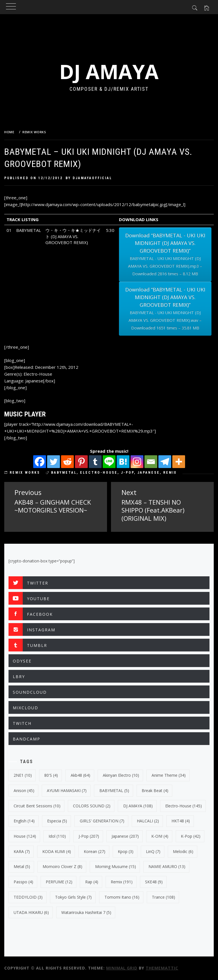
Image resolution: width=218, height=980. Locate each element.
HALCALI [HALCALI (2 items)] (148, 821)
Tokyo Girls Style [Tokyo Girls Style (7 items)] (73, 897)
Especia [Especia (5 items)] (57, 821)
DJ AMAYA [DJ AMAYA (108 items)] (138, 806)
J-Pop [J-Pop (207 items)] (89, 836)
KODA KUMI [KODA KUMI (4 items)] (57, 851)
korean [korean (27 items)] (95, 851)
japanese (149, 473)
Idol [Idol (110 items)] (57, 836)
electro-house (99, 473)
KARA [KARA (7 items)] (22, 851)
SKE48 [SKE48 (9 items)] (154, 882)
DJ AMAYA (109, 71)
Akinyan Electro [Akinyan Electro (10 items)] (121, 775)
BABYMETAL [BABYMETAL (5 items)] (114, 790)
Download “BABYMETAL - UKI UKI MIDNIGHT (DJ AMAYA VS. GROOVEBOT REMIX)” (165, 255)
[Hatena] (123, 462)
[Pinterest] (81, 462)
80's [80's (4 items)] (51, 775)
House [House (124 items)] (25, 836)
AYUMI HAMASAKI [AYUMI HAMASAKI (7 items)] (67, 790)
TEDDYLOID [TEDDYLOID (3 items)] (28, 897)
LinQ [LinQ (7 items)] (153, 851)
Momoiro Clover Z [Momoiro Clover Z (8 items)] (62, 866)
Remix (170, 473)
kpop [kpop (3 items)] (126, 851)
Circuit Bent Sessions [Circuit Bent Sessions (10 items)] (37, 806)
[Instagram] (137, 462)
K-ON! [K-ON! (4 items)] (160, 836)
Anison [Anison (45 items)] (24, 790)
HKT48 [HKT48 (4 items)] (181, 821)
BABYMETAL (64, 473)
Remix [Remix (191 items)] (122, 882)
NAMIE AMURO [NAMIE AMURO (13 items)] (167, 866)
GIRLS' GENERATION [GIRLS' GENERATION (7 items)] (102, 821)
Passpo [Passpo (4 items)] (23, 882)
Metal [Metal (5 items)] (22, 866)
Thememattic (162, 968)
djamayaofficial (92, 178)
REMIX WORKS (25, 473)
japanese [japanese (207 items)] (125, 836)
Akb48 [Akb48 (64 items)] (80, 775)
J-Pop (127, 473)
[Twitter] (54, 462)
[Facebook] (40, 462)
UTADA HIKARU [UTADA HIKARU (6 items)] (31, 912)
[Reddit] (67, 462)
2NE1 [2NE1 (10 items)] (23, 775)
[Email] (151, 462)
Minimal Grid (122, 968)
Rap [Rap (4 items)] (92, 882)
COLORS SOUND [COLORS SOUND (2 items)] (92, 806)
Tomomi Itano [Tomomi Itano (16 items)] (122, 897)
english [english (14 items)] (24, 821)
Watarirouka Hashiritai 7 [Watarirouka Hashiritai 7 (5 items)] (86, 912)
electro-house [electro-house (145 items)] (184, 806)
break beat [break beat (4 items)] (155, 790)
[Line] (109, 462)
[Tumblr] (95, 462)
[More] (179, 462)
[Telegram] (165, 462)
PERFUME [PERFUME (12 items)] (59, 882)
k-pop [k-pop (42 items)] (191, 836)
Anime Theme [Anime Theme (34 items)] (169, 775)
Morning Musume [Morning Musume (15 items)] (116, 866)
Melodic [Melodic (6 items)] (183, 851)
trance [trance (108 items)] (163, 897)
